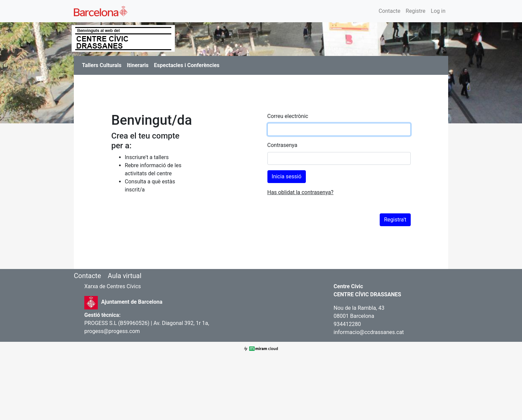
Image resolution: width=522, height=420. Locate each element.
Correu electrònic (288, 116)
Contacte (389, 11)
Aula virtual (124, 276)
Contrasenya (282, 145)
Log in (438, 11)
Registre (415, 11)
